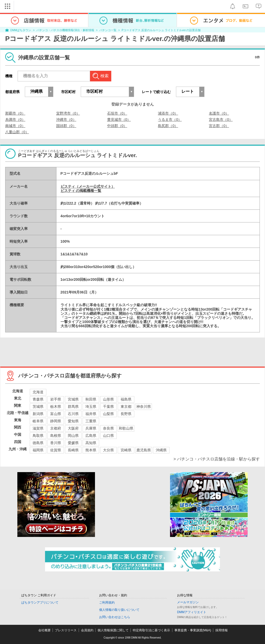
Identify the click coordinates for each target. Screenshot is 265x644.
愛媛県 (73, 443)
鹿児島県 (144, 450)
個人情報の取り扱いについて (119, 610)
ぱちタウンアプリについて (40, 603)
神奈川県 (144, 407)
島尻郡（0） (168, 126)
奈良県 (108, 428)
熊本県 (91, 450)
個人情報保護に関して (113, 630)
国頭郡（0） (66, 126)
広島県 (91, 436)
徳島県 (38, 443)
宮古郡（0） (219, 126)
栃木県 (56, 407)
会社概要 (45, 630)
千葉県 (108, 407)
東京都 (126, 407)
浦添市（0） (168, 113)
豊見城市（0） (119, 120)
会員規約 (87, 630)
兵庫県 (91, 428)
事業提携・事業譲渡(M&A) (193, 630)
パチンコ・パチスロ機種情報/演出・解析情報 (65, 30)
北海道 (38, 392)
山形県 (108, 399)
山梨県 (108, 414)
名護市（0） (219, 113)
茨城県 (38, 407)
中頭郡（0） (117, 126)
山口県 (108, 436)
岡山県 (73, 436)
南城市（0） (15, 126)
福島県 (126, 399)
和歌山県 (126, 428)
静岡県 (56, 421)
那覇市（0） (15, 113)
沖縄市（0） (66, 120)
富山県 (56, 414)
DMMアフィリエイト (192, 612)
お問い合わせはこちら (115, 617)
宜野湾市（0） (68, 113)
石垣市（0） (117, 113)
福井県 (91, 414)
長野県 (126, 414)
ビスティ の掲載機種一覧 (81, 191)
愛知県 (73, 421)
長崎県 (73, 450)
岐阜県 (38, 421)
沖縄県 (161, 450)
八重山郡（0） (17, 132)
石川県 (73, 414)
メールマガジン (188, 602)
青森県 (38, 399)
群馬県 (73, 407)
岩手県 (56, 399)
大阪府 (73, 428)
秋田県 (91, 399)
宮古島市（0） (221, 120)
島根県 (56, 436)
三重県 (91, 421)
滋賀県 (38, 428)
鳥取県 (38, 436)
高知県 (91, 443)
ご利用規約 (107, 603)
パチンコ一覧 (108, 30)
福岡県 (38, 450)
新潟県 (38, 414)
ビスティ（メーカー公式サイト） (88, 186)
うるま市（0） (170, 120)
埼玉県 (91, 407)
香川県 (56, 443)
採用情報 (222, 630)
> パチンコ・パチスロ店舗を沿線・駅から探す (217, 459)
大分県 (108, 450)
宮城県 (73, 399)
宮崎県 (126, 450)
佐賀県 (56, 450)
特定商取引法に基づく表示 (151, 630)
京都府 (56, 428)
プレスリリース (66, 630)
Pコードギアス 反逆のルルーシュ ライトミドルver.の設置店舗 (161, 30)
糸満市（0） (15, 120)
